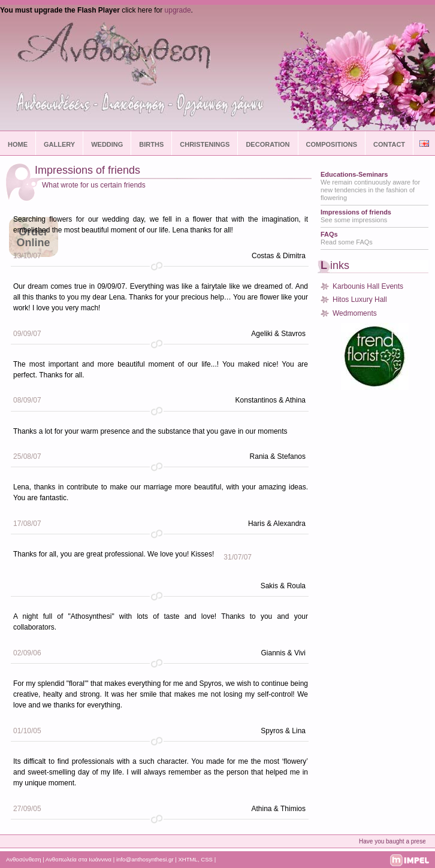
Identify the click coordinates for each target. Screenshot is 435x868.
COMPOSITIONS (332, 144)
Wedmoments (355, 313)
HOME (18, 144)
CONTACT (389, 144)
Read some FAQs (347, 238)
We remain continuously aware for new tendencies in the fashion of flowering (370, 186)
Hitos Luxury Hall (360, 300)
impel (410, 860)
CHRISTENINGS (205, 144)
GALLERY (59, 144)
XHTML (188, 859)
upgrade (178, 10)
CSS (207, 859)
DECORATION (268, 144)
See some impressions (356, 216)
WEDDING (107, 144)
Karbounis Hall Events (368, 286)
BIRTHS (151, 144)
